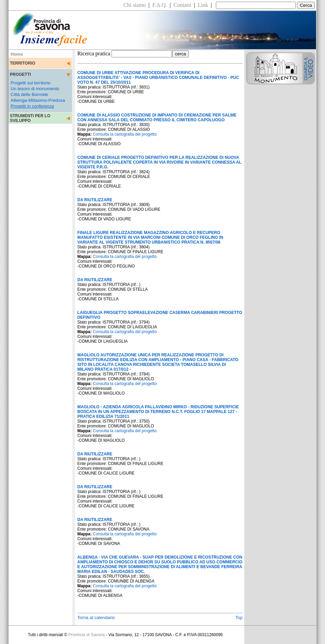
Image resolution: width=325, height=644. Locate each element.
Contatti (182, 5)
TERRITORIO (23, 63)
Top (239, 618)
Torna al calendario (96, 618)
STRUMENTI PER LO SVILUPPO (30, 118)
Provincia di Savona (87, 635)
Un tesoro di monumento (35, 89)
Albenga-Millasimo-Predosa (38, 100)
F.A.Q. (160, 5)
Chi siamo (135, 5)
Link (203, 5)
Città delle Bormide (29, 94)
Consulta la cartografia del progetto (125, 134)
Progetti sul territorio (30, 83)
